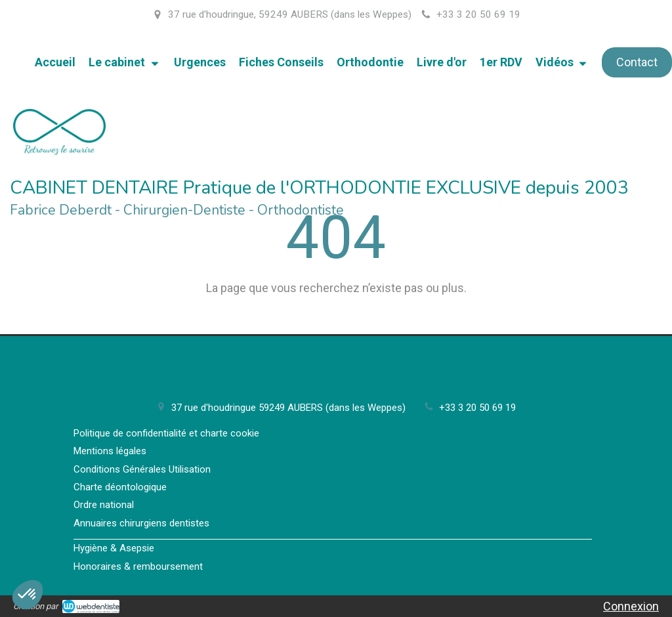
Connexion (631, 606)
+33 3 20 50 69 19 (477, 408)
